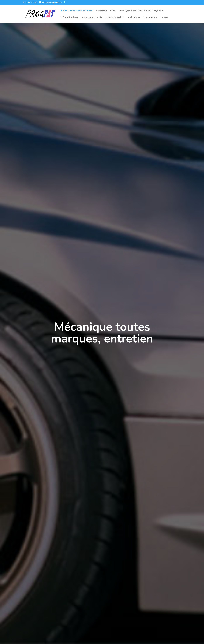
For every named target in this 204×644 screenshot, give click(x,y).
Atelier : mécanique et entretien (76, 11)
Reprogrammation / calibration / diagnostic (142, 11)
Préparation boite (69, 17)
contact (164, 17)
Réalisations (134, 17)
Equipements (150, 17)
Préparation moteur (106, 11)
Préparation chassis (92, 17)
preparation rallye (115, 17)
